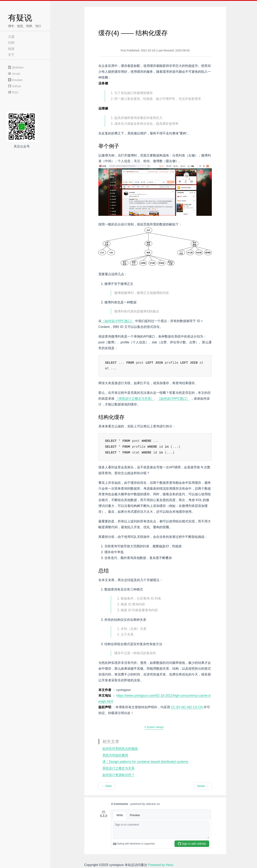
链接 (11, 49)
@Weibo (16, 67)
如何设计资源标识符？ (118, 775)
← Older (107, 786)
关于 (11, 55)
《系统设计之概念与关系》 (135, 399)
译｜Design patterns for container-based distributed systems (145, 762)
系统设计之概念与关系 (118, 768)
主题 (11, 37)
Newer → (203, 786)
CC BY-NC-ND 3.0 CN (187, 707)
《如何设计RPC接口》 (118, 321)
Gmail (14, 74)
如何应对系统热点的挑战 (120, 749)
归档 (11, 43)
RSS (13, 92)
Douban (15, 80)
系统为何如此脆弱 (115, 755)
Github (14, 86)
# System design (154, 727)
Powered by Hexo (161, 865)
